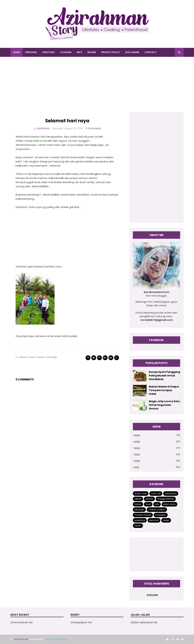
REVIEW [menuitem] (92, 52)
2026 (157, 435)
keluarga (52, 357)
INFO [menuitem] (80, 52)
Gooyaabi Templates (56, 639)
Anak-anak (141, 493)
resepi (166, 520)
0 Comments (93, 128)
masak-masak (143, 515)
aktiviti (23, 357)
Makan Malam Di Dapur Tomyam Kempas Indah (164, 390)
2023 (157, 455)
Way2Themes (21, 639)
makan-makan (157, 510)
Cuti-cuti (156, 493)
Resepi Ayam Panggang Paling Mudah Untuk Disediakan (164, 376)
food (148, 504)
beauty (149, 499)
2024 (157, 448)
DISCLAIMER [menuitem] (132, 52)
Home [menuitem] (16, 52)
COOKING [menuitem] (66, 52)
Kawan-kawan (36, 357)
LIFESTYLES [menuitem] (48, 52)
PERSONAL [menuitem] (31, 52)
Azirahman (43, 128)
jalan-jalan (169, 504)
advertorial (171, 493)
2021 (157, 467)
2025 (157, 442)
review (138, 526)
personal (154, 520)
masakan (161, 515)
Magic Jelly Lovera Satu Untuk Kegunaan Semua (164, 405)
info (157, 504)
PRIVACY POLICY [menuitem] (111, 52)
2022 (157, 461)
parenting (140, 520)
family (138, 504)
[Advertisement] (97, 88)
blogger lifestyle (166, 499)
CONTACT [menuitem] (151, 52)
